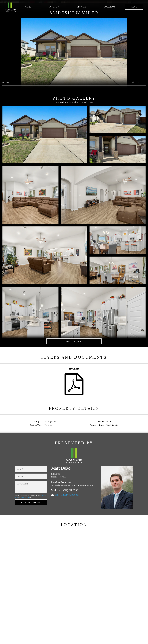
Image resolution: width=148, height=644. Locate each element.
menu (134, 7)
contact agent (31, 502)
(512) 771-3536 (71, 490)
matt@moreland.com (67, 495)
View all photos (74, 341)
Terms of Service (25, 497)
